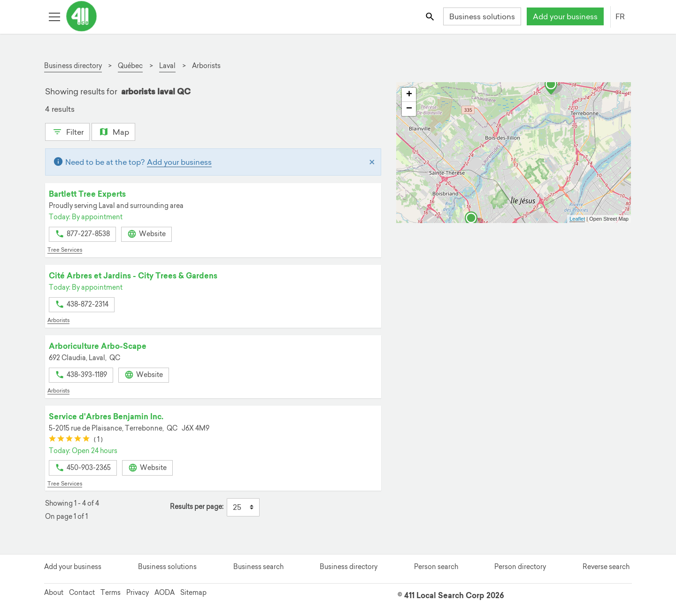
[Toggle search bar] (431, 16)
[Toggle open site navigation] (54, 16)
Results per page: (197, 507)
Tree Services (65, 250)
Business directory (349, 567)
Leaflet (577, 219)
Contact (82, 593)
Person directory (520, 567)
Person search (436, 567)
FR (620, 16)
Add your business (565, 16)
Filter (67, 131)
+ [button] (409, 95)
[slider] (69, 440)
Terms (111, 593)
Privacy (138, 593)
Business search (258, 567)
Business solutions (482, 16)
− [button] (409, 109)
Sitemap (193, 593)
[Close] (372, 162)
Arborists (58, 320)
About (54, 593)
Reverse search (606, 567)
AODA (165, 593)
